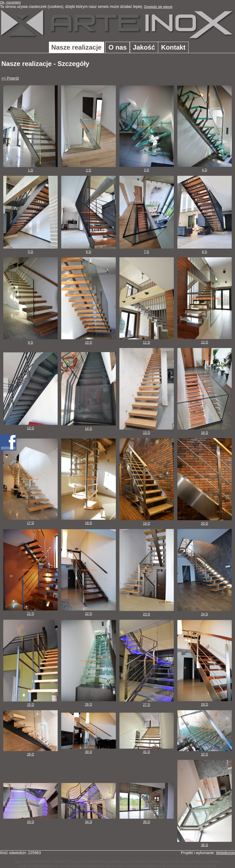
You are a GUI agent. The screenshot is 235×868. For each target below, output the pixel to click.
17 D (30, 521)
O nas (118, 47)
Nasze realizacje (77, 47)
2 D (88, 168)
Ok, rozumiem (10, 2)
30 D (88, 750)
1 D (30, 168)
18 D (88, 521)
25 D (30, 703)
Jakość (144, 47)
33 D (30, 820)
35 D (147, 820)
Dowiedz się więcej (158, 7)
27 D (147, 703)
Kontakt (173, 47)
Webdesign (225, 853)
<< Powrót (10, 78)
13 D (30, 426)
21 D (30, 612)
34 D (88, 820)
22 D (88, 612)
